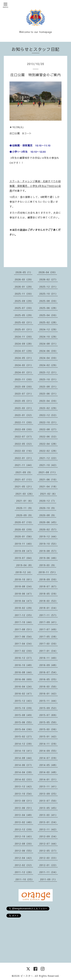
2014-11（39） (49, 744)
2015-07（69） (49, 715)
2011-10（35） (25, 879)
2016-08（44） (24, 672)
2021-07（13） (24, 479)
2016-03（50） (49, 687)
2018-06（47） (24, 594)
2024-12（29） (49, 329)
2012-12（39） (24, 829)
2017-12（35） (24, 615)
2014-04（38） (24, 772)
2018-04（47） (24, 601)
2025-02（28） (49, 322)
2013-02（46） (24, 822)
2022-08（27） (49, 429)
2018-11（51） (48, 572)
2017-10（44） (24, 622)
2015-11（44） (49, 701)
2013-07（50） (49, 801)
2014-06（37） (24, 765)
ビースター (27, 976)
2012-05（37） (49, 851)
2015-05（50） (49, 722)
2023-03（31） (24, 408)
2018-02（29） (24, 608)
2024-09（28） (24, 344)
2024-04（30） (49, 358)
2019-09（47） (24, 551)
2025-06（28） (49, 308)
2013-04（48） (24, 815)
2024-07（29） (24, 351)
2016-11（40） (49, 658)
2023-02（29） (49, 408)
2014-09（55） (49, 751)
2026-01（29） (24, 287)
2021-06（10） (49, 479)
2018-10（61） (24, 579)
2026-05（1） (24, 272)
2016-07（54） (49, 672)
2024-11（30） (24, 337)
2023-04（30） (49, 401)
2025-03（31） (24, 322)
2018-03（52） (49, 601)
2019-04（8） (25, 565)
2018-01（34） (49, 608)
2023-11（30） (24, 379)
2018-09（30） (49, 579)
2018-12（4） (24, 572)
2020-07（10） (24, 522)
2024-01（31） (24, 372)
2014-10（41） (24, 751)
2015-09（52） (49, 708)
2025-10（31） (49, 294)
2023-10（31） (49, 379)
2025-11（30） (24, 294)
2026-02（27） (49, 279)
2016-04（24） (24, 687)
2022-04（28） (49, 444)
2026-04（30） (48, 272)
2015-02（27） (24, 736)
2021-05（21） (24, 486)
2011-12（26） (24, 872)
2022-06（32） (49, 437)
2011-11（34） (49, 872)
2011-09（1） (49, 879)
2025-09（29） (24, 301)
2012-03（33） (49, 858)
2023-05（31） (24, 401)
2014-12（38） (24, 744)
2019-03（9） (48, 565)
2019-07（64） (24, 558)
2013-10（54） (24, 794)
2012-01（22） (49, 865)
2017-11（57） (49, 615)
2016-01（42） (49, 694)
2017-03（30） (49, 644)
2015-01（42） (49, 736)
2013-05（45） (49, 808)
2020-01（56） (24, 536)
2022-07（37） (24, 437)
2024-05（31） (24, 358)
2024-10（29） (49, 337)
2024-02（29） (49, 365)
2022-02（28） (49, 451)
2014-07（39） (49, 758)
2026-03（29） (24, 279)
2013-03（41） (49, 815)
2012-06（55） (24, 851)
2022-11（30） (24, 422)
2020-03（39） (24, 529)
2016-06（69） (24, 679)
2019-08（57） (49, 551)
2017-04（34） (24, 644)
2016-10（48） (24, 665)
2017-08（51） (24, 629)
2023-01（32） (24, 415)
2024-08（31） (49, 344)
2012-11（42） (49, 829)
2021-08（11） (48, 472)
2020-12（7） (48, 501)
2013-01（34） (49, 822)
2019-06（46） (49, 558)
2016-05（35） (49, 679)
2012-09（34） (49, 836)
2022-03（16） (24, 451)
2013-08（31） (24, 801)
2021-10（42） (49, 465)
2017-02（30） (24, 651)
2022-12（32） (49, 415)
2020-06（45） (49, 522)
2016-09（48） (49, 665)
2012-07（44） (49, 844)
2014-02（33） (24, 779)
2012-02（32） (24, 865)
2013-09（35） (49, 794)
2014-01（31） (49, 779)
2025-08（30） (49, 301)
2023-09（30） (24, 387)
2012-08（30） (24, 844)
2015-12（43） (24, 701)
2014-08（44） (24, 758)
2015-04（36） (24, 729)
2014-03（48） (49, 772)
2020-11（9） (25, 508)
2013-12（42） (24, 786)
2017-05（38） (49, 637)
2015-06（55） (24, 722)
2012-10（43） (24, 836)
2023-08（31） (49, 387)
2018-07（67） (49, 586)
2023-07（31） (24, 394)
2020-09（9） (25, 515)
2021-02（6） (49, 494)
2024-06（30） (49, 351)
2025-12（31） (49, 287)
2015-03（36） (49, 729)
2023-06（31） (49, 394)
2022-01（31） (24, 458)
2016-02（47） (24, 694)
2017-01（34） (49, 651)
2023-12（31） (49, 372)
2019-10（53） (49, 544)
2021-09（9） (24, 472)
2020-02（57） (49, 529)
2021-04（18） (49, 486)
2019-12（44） (49, 536)
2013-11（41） (49, 786)
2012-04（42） (24, 858)
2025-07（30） (24, 308)
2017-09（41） (49, 622)
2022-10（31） (49, 422)
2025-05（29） (24, 315)
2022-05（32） (24, 444)
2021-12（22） (49, 458)
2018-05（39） (49, 594)
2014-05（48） (49, 765)
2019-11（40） (24, 544)
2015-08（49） (24, 715)
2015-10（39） (24, 708)
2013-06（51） (24, 808)
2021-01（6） (25, 501)
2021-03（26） (25, 494)
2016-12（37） (24, 658)
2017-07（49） (49, 629)
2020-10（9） (48, 508)
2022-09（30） (24, 429)
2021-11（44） (24, 465)
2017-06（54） (24, 637)
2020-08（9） (48, 515)
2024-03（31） (24, 365)
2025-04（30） (49, 315)
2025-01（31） (24, 329)
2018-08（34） (24, 586)
